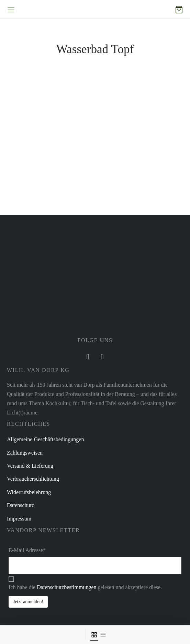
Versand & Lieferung (30, 466)
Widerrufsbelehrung (29, 492)
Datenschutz (20, 505)
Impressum (19, 519)
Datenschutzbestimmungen (66, 587)
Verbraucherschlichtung (33, 479)
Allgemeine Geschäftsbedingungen (45, 439)
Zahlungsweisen (25, 453)
